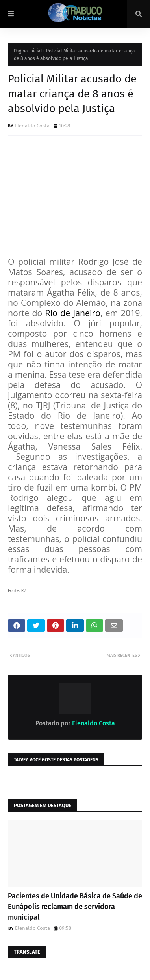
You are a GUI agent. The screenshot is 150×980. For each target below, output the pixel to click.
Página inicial (28, 51)
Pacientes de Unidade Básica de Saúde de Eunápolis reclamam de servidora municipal (75, 907)
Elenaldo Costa (32, 126)
